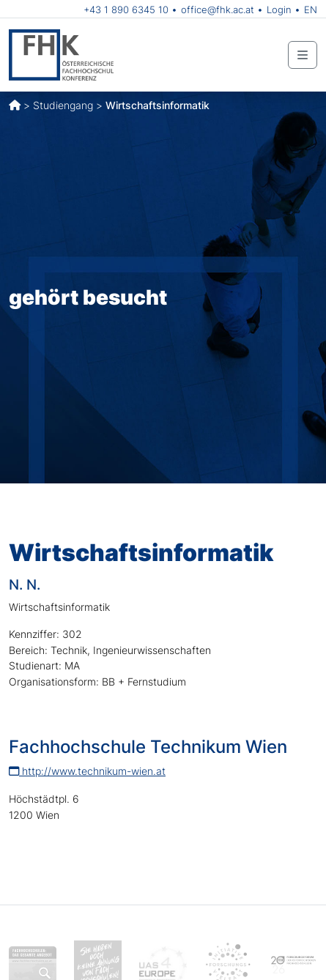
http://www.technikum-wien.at (87, 771)
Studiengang (63, 105)
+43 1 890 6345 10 (126, 10)
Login (279, 10)
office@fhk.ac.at (218, 10)
